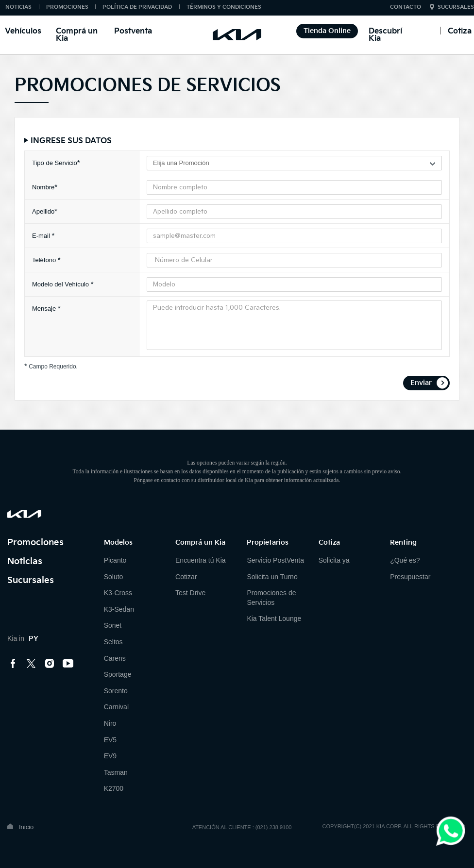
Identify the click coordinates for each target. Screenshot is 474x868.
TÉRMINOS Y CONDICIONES (224, 7)
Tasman (116, 772)
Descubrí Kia (385, 35)
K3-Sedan (119, 609)
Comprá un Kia (77, 35)
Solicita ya (334, 560)
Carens (115, 658)
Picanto (115, 560)
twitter (32, 664)
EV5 (110, 740)
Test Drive (190, 593)
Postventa (133, 31)
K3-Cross (118, 593)
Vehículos (23, 31)
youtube (68, 664)
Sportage (118, 674)
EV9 (110, 756)
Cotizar (186, 577)
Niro (110, 723)
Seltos (113, 642)
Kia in (23, 638)
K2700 (114, 788)
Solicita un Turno (272, 577)
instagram (50, 664)
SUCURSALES (456, 7)
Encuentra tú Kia (201, 560)
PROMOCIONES (67, 7)
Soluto (114, 577)
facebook (13, 664)
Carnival (116, 707)
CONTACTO (406, 7)
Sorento (116, 691)
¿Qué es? (405, 560)
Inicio (26, 827)
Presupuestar (410, 577)
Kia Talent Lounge (274, 618)
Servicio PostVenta (275, 560)
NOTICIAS (18, 7)
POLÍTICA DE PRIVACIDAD (137, 7)
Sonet (113, 625)
